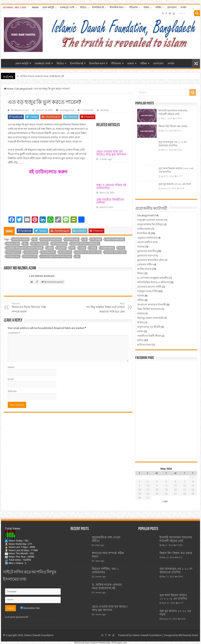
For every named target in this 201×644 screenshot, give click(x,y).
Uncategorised (24, 89)
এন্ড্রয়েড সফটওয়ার (147, 238)
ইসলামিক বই (98, 7)
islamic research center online (25, 248)
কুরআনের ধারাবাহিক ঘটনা (151, 260)
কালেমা (141, 247)
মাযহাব (141, 313)
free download (115, 239)
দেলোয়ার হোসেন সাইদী (149, 287)
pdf (72, 248)
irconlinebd (59, 244)
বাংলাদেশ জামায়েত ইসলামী (152, 305)
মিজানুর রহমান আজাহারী (150, 318)
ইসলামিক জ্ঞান (48, 252)
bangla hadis (21, 239)
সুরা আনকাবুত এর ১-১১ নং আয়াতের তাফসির (176, 571)
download (72, 239)
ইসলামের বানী (30, 256)
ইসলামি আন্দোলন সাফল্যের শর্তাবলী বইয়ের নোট (176, 539)
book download (51, 239)
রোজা (140, 331)
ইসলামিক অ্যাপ (117, 7)
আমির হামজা (144, 229)
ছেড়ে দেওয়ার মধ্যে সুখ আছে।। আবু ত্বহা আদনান (111, 153)
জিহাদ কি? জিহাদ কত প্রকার (173, 126)
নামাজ (141, 296)
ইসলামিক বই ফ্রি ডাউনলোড (88, 252)
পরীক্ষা (158, 7)
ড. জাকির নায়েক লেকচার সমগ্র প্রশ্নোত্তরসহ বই (40, 76)
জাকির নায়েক (144, 269)
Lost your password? (17, 617)
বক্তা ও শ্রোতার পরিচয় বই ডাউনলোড (111, 186)
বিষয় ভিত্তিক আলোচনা (149, 309)
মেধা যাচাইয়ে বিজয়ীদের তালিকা (110, 201)
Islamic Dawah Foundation (147, 635)
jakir (50, 248)
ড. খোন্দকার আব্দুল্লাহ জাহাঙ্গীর (153, 278)
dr (85, 239)
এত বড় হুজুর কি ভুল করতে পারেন (56, 256)
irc (25, 244)
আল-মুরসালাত (14, 252)
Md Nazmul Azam (20, 110)
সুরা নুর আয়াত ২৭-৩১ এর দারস (175, 184)
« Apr (165, 501)
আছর (121, 248)
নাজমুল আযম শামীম (148, 291)
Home (35, 7)
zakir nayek (107, 248)
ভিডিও (83, 7)
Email (11, 379)
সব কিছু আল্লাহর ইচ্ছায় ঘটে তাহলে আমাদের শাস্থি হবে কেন (105, 308)
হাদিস (140, 340)
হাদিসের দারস (144, 345)
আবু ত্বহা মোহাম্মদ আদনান (151, 220)
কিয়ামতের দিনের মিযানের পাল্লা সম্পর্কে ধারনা (31, 308)
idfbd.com (13, 244)
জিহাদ (141, 273)
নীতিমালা (134, 7)
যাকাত (147, 7)
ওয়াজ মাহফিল (145, 242)
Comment (14, 333)
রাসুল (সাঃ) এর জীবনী (149, 327)
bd (35, 239)
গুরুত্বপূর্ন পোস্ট (67, 7)
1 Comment (87, 110)
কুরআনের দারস (145, 256)
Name (11, 367)
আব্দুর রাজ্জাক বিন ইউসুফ (150, 224)
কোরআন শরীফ (145, 264)
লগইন (183, 7)
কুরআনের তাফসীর (147, 251)
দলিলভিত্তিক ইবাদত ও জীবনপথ (154, 282)
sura (82, 248)
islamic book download (85, 244)
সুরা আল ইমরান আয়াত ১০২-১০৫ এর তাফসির (173, 597)
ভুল (78, 256)
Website (12, 391)
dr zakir (96, 239)
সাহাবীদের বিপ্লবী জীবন (149, 336)
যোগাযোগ (172, 7)
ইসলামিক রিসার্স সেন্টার (115, 252)
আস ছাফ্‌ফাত (31, 252)
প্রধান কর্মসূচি (48, 7)
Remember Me (30, 608)
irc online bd (40, 244)
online (62, 248)
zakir (93, 248)
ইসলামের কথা (13, 256)
